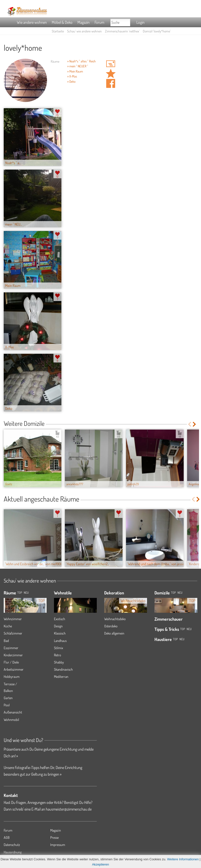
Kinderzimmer (13, 655)
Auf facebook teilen (111, 83)
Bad (6, 641)
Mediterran (61, 677)
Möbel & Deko (62, 22)
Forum (99, 22)
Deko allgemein (114, 633)
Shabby (59, 662)
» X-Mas (72, 76)
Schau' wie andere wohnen (84, 31)
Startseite (58, 31)
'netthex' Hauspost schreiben (111, 64)
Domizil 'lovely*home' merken (111, 74)
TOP (20, 593)
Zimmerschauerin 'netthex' (122, 31)
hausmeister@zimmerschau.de (69, 809)
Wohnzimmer (13, 619)
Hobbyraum (12, 677)
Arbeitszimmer (14, 669)
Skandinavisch (63, 669)
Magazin (84, 22)
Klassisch (60, 633)
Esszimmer (11, 648)
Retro (58, 655)
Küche (8, 626)
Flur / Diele (11, 662)
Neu (180, 593)
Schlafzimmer (13, 633)
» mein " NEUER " (78, 66)
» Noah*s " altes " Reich (81, 61)
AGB (7, 837)
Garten (8, 698)
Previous (189, 424)
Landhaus (60, 641)
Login (140, 22)
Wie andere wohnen (32, 22)
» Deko (71, 81)
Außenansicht (13, 712)
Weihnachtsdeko (115, 619)
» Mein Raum (75, 71)
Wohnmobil (11, 720)
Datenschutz (12, 845)
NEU (26, 593)
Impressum (58, 845)
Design (58, 626)
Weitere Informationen (183, 859)
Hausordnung (13, 852)
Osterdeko (111, 626)
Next (195, 424)
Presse (54, 837)
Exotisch (60, 619)
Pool (7, 705)
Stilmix (59, 648)
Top (173, 593)
